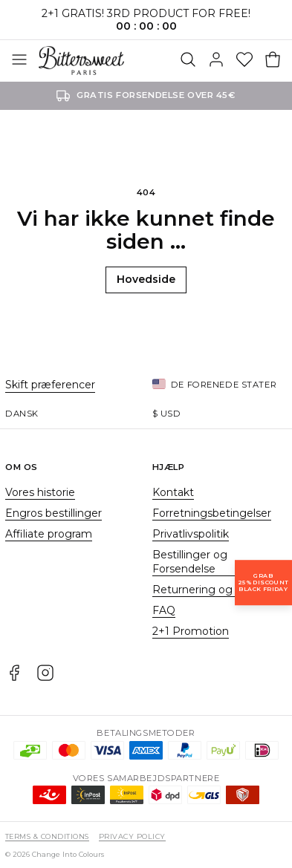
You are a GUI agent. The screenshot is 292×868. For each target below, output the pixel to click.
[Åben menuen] (19, 61)
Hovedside (146, 279)
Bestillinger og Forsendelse (190, 562)
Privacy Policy (132, 836)
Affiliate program (49, 534)
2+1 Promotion (191, 631)
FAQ (164, 610)
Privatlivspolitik (191, 534)
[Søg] (188, 61)
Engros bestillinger (53, 513)
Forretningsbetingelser (212, 513)
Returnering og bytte (208, 590)
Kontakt (173, 492)
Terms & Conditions (47, 836)
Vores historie (40, 492)
